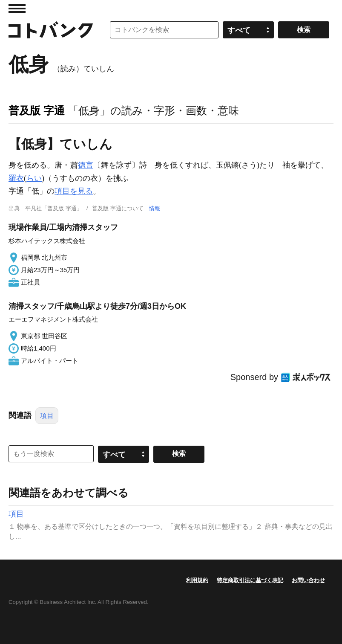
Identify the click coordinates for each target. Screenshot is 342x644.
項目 (47, 416)
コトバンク (51, 30)
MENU (17, 9)
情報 (155, 208)
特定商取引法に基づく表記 (250, 580)
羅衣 (16, 178)
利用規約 (197, 580)
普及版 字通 (37, 110)
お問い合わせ (308, 580)
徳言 (86, 165)
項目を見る (74, 191)
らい (34, 178)
